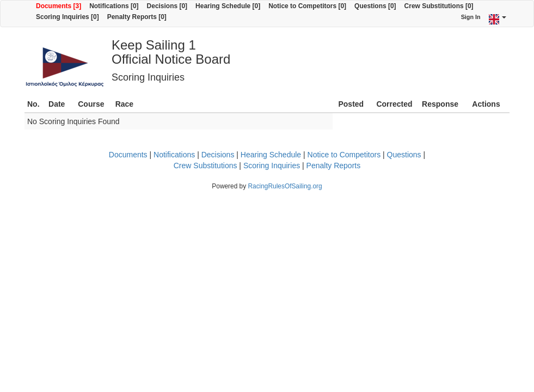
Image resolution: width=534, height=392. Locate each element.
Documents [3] (59, 6)
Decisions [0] (167, 6)
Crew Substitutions (205, 166)
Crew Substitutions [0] (439, 6)
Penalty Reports (334, 166)
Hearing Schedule (271, 155)
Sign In (471, 17)
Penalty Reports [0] (137, 17)
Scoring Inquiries (272, 166)
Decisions (218, 155)
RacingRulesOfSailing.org (285, 186)
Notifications (174, 155)
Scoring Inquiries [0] (67, 17)
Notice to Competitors (344, 155)
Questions (404, 155)
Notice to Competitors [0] (307, 6)
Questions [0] (375, 6)
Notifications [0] (114, 6)
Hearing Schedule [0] (228, 6)
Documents (128, 155)
